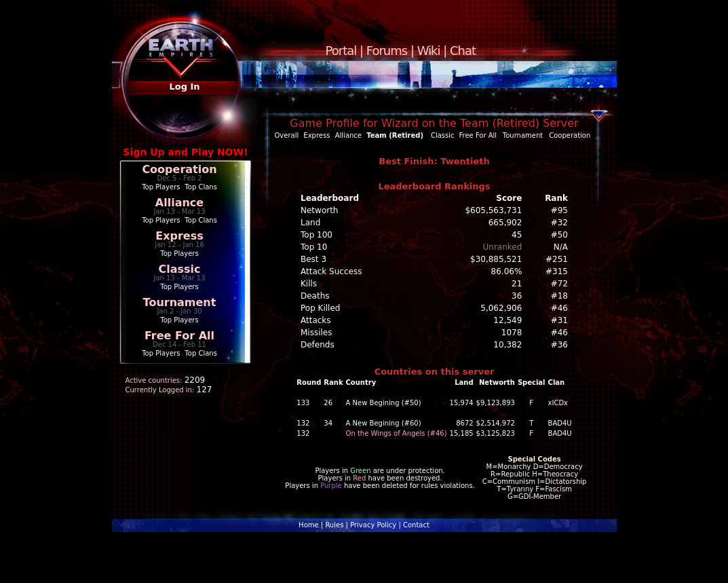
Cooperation (179, 169)
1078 (512, 333)
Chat (463, 51)
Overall (287, 135)
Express (179, 236)
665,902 (505, 223)
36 (517, 296)
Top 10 (314, 247)
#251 (557, 259)
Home (309, 525)
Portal (341, 51)
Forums (387, 51)
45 (517, 235)
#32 (559, 223)
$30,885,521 (496, 259)
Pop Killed (320, 308)
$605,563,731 (493, 210)
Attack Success (331, 271)
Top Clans (201, 187)
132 (303, 423)
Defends (318, 345)
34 (328, 423)
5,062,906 (501, 308)
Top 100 (317, 235)
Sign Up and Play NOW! (186, 152)
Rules (334, 525)
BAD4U (560, 423)
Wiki (429, 51)
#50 (559, 235)
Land (310, 223)
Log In (184, 87)
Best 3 (313, 259)
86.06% (507, 271)
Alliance (179, 203)
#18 (559, 296)
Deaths (315, 296)
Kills (309, 284)
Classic (179, 269)
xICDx (558, 403)
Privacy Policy (373, 525)
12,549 (507, 320)
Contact (416, 525)
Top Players (161, 187)
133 (303, 403)
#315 (557, 271)
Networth (319, 210)
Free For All (179, 336)
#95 (559, 210)
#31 (559, 320)
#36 (559, 345)
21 (517, 284)
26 (328, 403)
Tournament (180, 302)
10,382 (507, 345)
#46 (559, 308)
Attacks (316, 320)
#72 (559, 284)
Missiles (317, 333)
